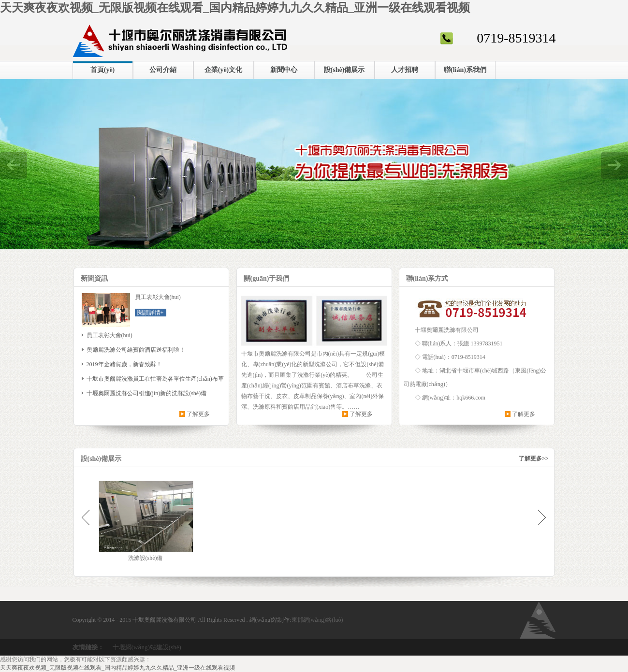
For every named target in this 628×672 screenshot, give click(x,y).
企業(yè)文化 (224, 70)
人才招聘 (405, 70)
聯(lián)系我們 (465, 70)
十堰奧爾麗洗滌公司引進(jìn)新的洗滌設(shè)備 (147, 393)
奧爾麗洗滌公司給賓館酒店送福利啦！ (136, 350)
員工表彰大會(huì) (110, 335)
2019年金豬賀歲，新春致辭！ (124, 364)
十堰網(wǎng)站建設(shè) (147, 647)
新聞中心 (284, 70)
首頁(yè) (103, 70)
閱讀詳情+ (151, 313)
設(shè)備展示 (344, 70)
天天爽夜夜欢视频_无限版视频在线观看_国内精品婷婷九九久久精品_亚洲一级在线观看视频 (235, 8)
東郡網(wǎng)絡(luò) (317, 620)
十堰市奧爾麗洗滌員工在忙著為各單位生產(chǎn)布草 (155, 379)
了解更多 (198, 414)
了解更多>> (534, 458)
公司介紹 (163, 70)
